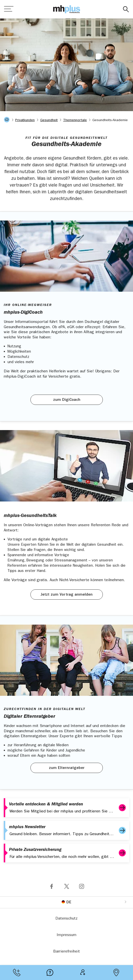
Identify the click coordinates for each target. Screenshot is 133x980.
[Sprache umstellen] (66, 902)
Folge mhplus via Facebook (52, 886)
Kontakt (17, 973)
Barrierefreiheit (66, 952)
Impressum (66, 935)
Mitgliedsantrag (83, 973)
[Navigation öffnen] (9, 9)
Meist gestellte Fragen (50, 973)
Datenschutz (66, 919)
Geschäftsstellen (116, 973)
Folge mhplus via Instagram (82, 886)
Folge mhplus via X (67, 886)
